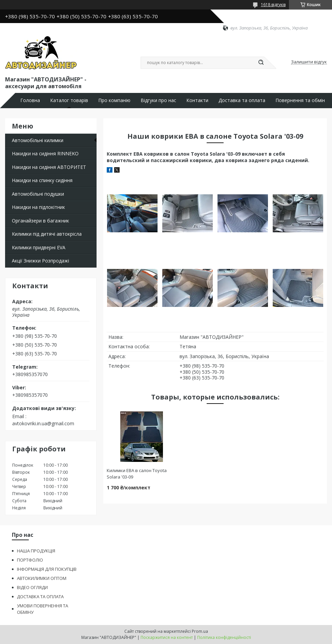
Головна (30, 100)
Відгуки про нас (158, 100)
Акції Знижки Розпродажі (40, 261)
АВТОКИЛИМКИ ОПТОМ (42, 578)
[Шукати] (261, 63)
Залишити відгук (309, 62)
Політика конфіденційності (224, 637)
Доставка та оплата (242, 100)
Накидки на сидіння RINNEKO (45, 153)
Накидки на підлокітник (38, 207)
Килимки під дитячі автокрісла (47, 234)
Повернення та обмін (300, 100)
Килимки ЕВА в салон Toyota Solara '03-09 (137, 474)
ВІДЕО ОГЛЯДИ (32, 587)
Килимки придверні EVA (39, 247)
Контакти (197, 100)
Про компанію (114, 100)
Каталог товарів (69, 100)
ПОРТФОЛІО (30, 560)
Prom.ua (200, 631)
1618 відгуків (273, 5)
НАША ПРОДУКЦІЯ (36, 551)
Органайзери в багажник (40, 221)
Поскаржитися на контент (167, 637)
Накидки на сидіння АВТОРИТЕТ (49, 167)
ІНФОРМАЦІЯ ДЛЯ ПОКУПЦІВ (47, 569)
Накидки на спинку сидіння (42, 180)
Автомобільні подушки (38, 194)
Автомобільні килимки (38, 140)
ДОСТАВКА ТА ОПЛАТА (40, 597)
